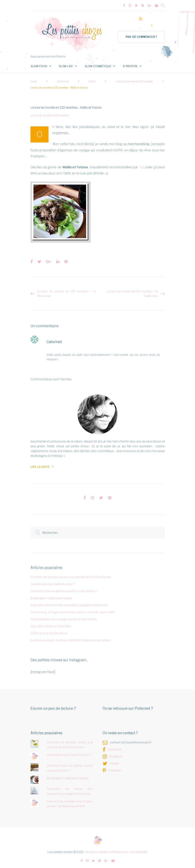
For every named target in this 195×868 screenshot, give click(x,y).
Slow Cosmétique (94, 64)
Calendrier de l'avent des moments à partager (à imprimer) (69, 603)
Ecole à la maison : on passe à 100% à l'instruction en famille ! (71, 638)
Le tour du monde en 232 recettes (134, 79)
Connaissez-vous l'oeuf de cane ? (53, 582)
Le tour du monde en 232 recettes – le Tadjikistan (132, 291)
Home (34, 79)
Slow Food (40, 64)
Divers (92, 79)
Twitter (114, 761)
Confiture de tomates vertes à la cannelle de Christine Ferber (71, 575)
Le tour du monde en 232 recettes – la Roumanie (67, 291)
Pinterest (115, 768)
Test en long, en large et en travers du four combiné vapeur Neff (73, 610)
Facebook (115, 747)
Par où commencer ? (141, 35)
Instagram (116, 754)
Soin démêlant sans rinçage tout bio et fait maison (64, 617)
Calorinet (54, 340)
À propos (124, 64)
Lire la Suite (42, 464)
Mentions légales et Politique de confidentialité (117, 850)
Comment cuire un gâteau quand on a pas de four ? (64, 589)
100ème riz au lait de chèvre (49, 631)
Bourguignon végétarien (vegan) (51, 596)
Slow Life (65, 64)
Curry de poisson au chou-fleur (51, 624)
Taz (142, 165)
